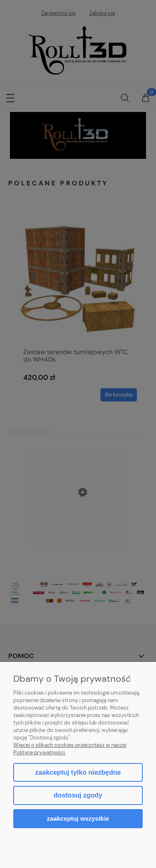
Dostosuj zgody (78, 795)
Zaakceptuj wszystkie (78, 818)
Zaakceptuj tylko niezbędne (78, 772)
